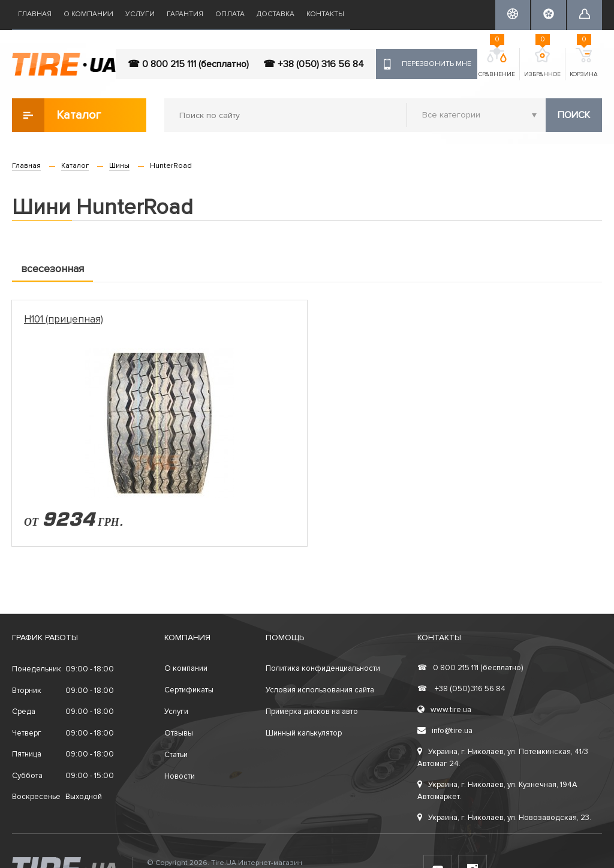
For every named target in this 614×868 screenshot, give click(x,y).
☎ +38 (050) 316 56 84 (314, 64)
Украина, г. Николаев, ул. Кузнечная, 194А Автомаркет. (497, 791)
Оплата (230, 14)
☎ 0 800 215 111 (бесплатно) (188, 64)
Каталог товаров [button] (57, 115)
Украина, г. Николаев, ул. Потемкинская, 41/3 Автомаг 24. (503, 758)
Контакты (325, 14)
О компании (88, 14)
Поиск (574, 115)
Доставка (276, 14)
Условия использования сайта (320, 690)
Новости (180, 776)
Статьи (176, 755)
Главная (35, 14)
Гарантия (185, 14)
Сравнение (497, 63)
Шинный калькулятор (304, 733)
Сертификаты (189, 690)
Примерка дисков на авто (312, 712)
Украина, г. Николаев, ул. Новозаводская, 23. (504, 818)
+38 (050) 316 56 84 (461, 689)
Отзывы (179, 733)
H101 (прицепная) (64, 319)
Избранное (542, 63)
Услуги (140, 14)
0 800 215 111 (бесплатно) (470, 668)
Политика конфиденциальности (323, 668)
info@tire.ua (445, 731)
